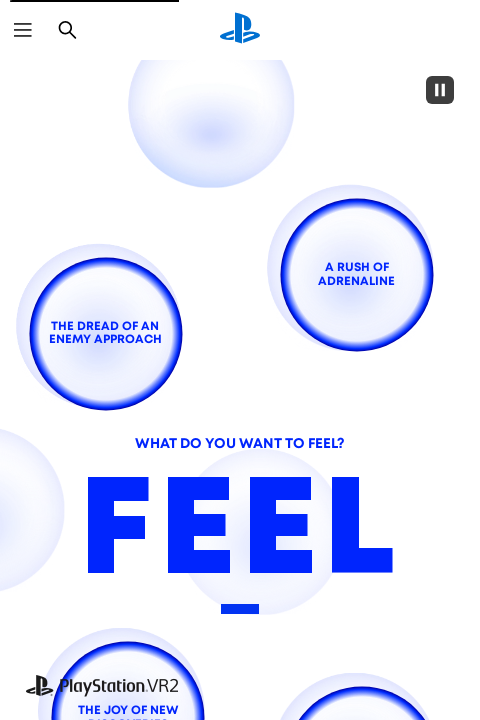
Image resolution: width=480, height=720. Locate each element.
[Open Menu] (23, 30)
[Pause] (440, 90)
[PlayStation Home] (240, 30)
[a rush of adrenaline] (356, 274)
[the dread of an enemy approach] (105, 333)
